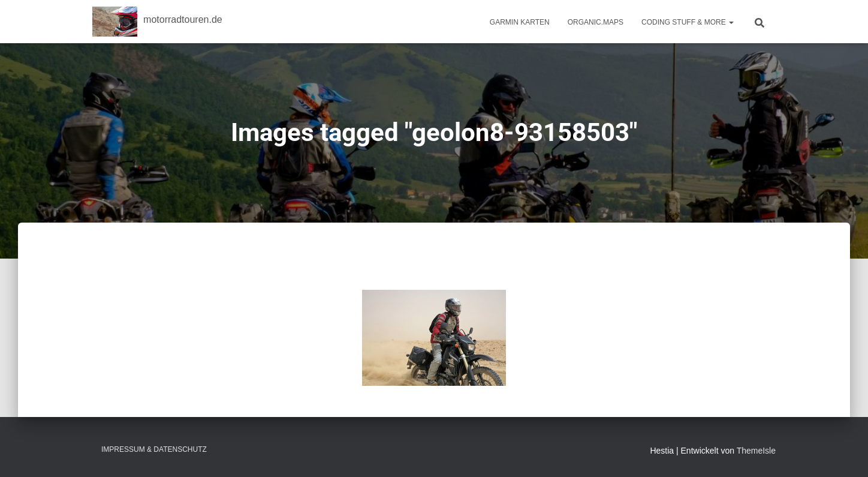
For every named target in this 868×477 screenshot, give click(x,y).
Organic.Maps (596, 22)
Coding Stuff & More (688, 22)
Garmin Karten (520, 22)
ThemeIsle (756, 451)
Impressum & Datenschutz (154, 449)
